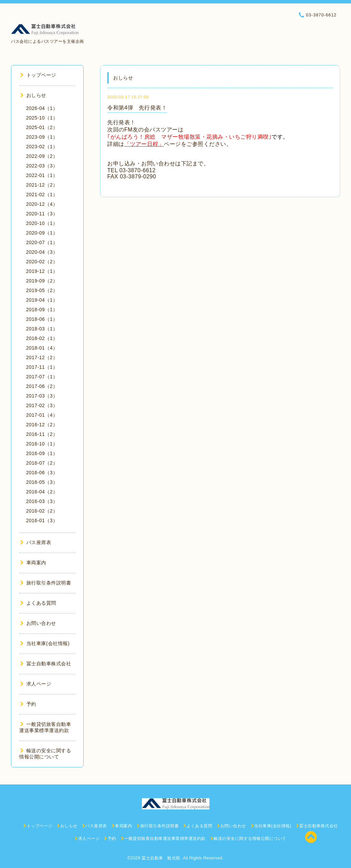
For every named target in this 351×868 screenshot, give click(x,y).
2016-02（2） (42, 511)
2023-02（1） (42, 147)
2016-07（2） (42, 463)
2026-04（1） (42, 108)
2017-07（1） (42, 377)
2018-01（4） (42, 348)
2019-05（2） (42, 290)
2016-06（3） (42, 473)
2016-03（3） (42, 501)
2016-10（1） (42, 444)
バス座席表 (36, 542)
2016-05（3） (42, 482)
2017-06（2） (42, 386)
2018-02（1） (42, 338)
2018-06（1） (42, 319)
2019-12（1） (42, 271)
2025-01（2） (42, 127)
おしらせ (33, 95)
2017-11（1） (42, 367)
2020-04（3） (42, 252)
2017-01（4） (42, 415)
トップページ (38, 75)
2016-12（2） (42, 425)
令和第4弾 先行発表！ (137, 108)
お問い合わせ (38, 623)
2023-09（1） (42, 137)
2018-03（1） (42, 329)
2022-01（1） (42, 175)
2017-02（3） (42, 405)
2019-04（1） (42, 300)
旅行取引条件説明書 (46, 583)
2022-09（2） (42, 156)
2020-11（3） (42, 214)
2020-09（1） (42, 233)
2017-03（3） (42, 396)
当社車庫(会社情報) (45, 643)
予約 (28, 704)
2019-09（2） (42, 281)
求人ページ (36, 684)
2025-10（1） (42, 118)
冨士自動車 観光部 (161, 858)
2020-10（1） (42, 223)
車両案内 (33, 563)
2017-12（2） (42, 357)
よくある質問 (38, 603)
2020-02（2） (42, 262)
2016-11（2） (42, 434)
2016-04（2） (42, 492)
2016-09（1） (42, 453)
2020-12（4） (42, 204)
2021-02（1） (42, 194)
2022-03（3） (42, 166)
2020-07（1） (42, 242)
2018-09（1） (42, 310)
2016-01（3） (42, 520)
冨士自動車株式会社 (46, 664)
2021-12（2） (42, 185)
